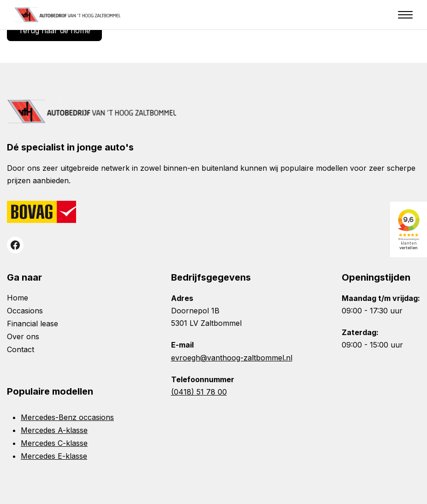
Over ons (23, 336)
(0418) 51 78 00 (199, 392)
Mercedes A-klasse (54, 430)
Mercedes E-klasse (54, 456)
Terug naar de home (54, 30)
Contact (21, 349)
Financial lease (33, 324)
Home (18, 298)
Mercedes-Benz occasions (67, 417)
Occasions (25, 311)
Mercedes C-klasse (54, 443)
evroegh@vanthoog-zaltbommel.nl (232, 358)
